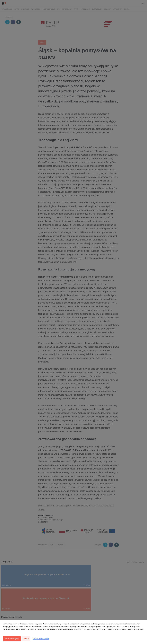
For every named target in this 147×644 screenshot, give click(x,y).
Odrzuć (26, 639)
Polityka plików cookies (41, 639)
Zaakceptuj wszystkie (12, 639)
